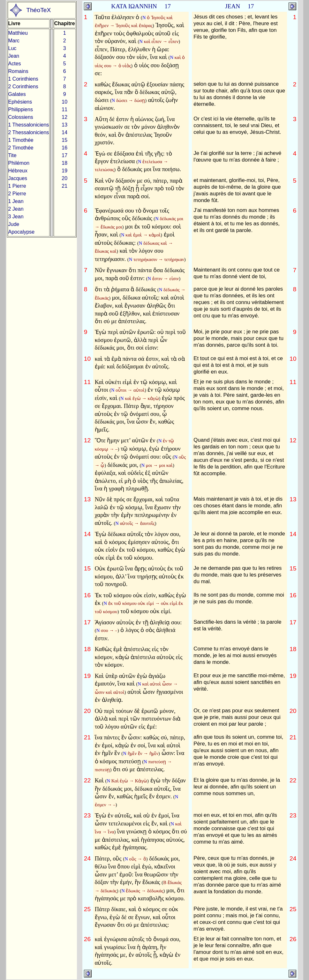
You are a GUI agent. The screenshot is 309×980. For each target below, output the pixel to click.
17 (64, 155)
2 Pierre (17, 194)
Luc (12, 48)
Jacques (18, 178)
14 (64, 132)
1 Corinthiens (23, 79)
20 (64, 178)
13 (64, 125)
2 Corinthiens (23, 87)
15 (64, 140)
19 (64, 171)
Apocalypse (22, 232)
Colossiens (21, 117)
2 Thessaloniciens (29, 132)
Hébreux (18, 171)
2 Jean (16, 209)
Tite (12, 155)
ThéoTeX (38, 10)
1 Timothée (21, 140)
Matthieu (18, 33)
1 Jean (16, 201)
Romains (18, 71)
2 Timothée (21, 148)
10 (64, 102)
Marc (14, 41)
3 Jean (16, 217)
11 (64, 109)
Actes (15, 64)
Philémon (19, 163)
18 (64, 163)
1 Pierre (17, 186)
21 (64, 186)
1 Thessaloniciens (29, 125)
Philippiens (21, 109)
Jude (14, 224)
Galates (17, 94)
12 (64, 117)
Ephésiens (20, 102)
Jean (14, 56)
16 (64, 148)
